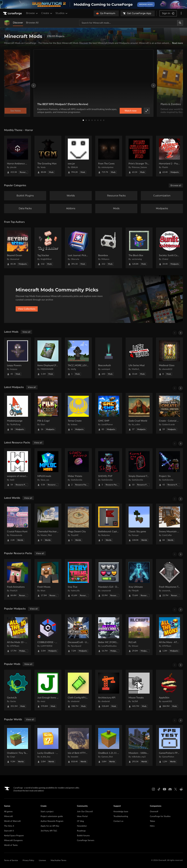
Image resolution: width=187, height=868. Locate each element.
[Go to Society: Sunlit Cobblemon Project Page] (169, 248)
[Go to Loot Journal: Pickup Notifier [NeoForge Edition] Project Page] (78, 248)
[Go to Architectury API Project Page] (109, 690)
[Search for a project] (128, 23)
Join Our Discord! (85, 812)
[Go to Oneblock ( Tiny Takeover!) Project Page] (18, 745)
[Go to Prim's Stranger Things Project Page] (139, 156)
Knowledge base (121, 812)
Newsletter (82, 826)
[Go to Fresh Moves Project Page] (48, 579)
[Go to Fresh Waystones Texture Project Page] (169, 579)
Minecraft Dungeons (13, 840)
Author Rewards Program (52, 821)
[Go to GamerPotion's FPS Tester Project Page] (169, 745)
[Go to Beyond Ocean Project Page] (18, 248)
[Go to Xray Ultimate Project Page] (139, 579)
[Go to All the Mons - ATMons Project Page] (169, 635)
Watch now (131, 111)
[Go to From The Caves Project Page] (109, 156)
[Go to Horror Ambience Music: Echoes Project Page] (18, 156)
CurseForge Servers (86, 840)
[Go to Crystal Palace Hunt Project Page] (18, 524)
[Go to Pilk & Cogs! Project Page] (48, 413)
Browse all (176, 185)
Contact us (118, 821)
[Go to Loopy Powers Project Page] (18, 358)
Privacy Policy (28, 860)
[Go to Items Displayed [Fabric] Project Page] (48, 358)
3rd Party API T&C (49, 831)
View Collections (27, 309)
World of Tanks (11, 845)
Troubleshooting (121, 816)
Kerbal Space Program (14, 836)
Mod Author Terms (59, 860)
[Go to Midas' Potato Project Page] (78, 469)
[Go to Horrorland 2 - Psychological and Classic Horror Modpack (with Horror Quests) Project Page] (169, 156)
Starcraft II (9, 831)
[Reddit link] (181, 789)
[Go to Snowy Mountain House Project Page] (169, 524)
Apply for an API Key (50, 826)
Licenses (42, 860)
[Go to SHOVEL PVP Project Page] (109, 469)
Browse (32, 13)
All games (8, 812)
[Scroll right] (181, 333)
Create (47, 13)
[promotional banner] (93, 4)
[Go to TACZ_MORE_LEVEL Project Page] (78, 358)
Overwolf (154, 812)
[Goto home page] (13, 13)
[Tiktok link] (159, 789)
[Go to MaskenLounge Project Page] (18, 413)
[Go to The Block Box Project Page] (139, 248)
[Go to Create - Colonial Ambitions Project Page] (169, 413)
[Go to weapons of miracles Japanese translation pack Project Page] (18, 469)
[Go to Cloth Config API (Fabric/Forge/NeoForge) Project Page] (78, 690)
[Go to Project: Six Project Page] (169, 469)
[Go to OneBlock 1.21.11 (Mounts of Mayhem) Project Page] (109, 745)
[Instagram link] (153, 789)
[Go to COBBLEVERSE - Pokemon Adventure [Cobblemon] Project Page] (48, 635)
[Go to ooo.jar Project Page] (78, 156)
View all (26, 332)
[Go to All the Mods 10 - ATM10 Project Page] (18, 635)
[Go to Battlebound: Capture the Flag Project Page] (109, 524)
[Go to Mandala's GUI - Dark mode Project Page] (109, 579)
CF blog (80, 821)
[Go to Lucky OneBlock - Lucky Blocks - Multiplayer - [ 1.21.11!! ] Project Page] (48, 745)
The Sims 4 (9, 826)
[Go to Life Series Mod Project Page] (139, 358)
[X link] (176, 789)
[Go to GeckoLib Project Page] (18, 690)
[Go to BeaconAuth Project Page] (109, 358)
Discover (18, 23)
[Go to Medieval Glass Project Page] (169, 358)
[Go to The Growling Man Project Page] (48, 156)
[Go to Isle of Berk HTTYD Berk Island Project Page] (78, 745)
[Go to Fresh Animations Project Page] (18, 579)
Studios (62, 13)
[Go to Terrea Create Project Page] (78, 413)
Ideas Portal (82, 816)
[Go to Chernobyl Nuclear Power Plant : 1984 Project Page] (48, 524)
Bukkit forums (83, 836)
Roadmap (81, 831)
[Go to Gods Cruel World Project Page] (139, 413)
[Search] (180, 23)
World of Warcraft (12, 821)
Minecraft (8, 816)
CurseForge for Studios (160, 816)
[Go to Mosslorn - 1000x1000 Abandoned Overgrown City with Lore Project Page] (139, 745)
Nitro (152, 826)
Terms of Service (11, 860)
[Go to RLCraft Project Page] (139, 635)
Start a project (47, 812)
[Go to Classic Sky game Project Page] (139, 524)
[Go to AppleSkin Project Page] (169, 690)
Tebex (152, 821)
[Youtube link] (165, 789)
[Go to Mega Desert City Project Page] (78, 524)
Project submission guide (52, 816)
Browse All (32, 23)
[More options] (181, 13)
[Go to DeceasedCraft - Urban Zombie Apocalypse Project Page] (78, 635)
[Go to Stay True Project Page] (78, 579)
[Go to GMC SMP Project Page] (109, 413)
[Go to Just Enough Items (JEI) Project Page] (48, 690)
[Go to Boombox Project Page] (109, 248)
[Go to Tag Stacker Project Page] (48, 248)
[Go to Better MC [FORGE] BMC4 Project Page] (109, 635)
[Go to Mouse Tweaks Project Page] (139, 690)
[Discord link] (170, 789)
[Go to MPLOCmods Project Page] (48, 469)
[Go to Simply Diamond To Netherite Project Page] (139, 469)
